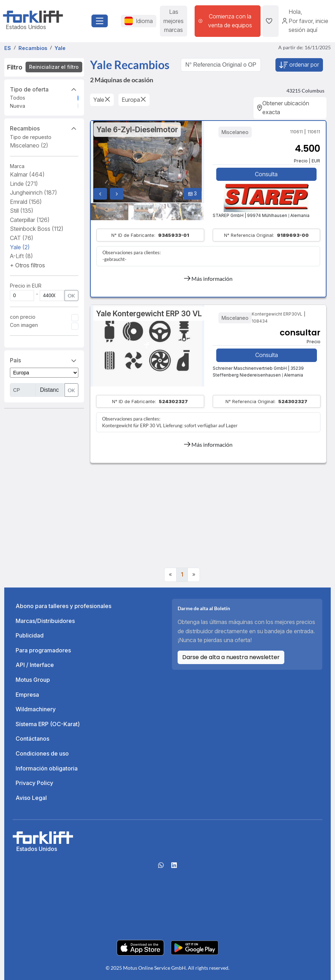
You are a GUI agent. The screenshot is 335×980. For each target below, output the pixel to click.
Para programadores (43, 650)
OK (71, 296)
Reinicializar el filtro (54, 67)
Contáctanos (32, 739)
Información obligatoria (47, 768)
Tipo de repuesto (31, 137)
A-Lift (21, 256)
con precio (23, 317)
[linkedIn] (174, 868)
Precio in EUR (26, 286)
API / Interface (35, 665)
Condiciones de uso (42, 753)
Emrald (26, 202)
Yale (20, 247)
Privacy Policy (34, 783)
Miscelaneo (29, 145)
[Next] (194, 575)
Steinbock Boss (37, 229)
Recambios (44, 128)
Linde (24, 184)
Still (22, 211)
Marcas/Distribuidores (45, 621)
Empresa (27, 695)
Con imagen (24, 325)
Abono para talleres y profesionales (63, 606)
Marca (17, 166)
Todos (18, 98)
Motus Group (33, 680)
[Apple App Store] (140, 947)
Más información (208, 279)
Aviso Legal (31, 798)
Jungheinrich (33, 193)
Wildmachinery (36, 709)
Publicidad (30, 635)
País (44, 360)
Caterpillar (30, 220)
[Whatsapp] (161, 868)
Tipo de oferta (44, 89)
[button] (27, 265)
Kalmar (27, 174)
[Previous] (170, 575)
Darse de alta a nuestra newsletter (231, 657)
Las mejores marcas (174, 21)
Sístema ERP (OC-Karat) (48, 724)
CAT (22, 238)
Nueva (18, 106)
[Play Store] (195, 947)
